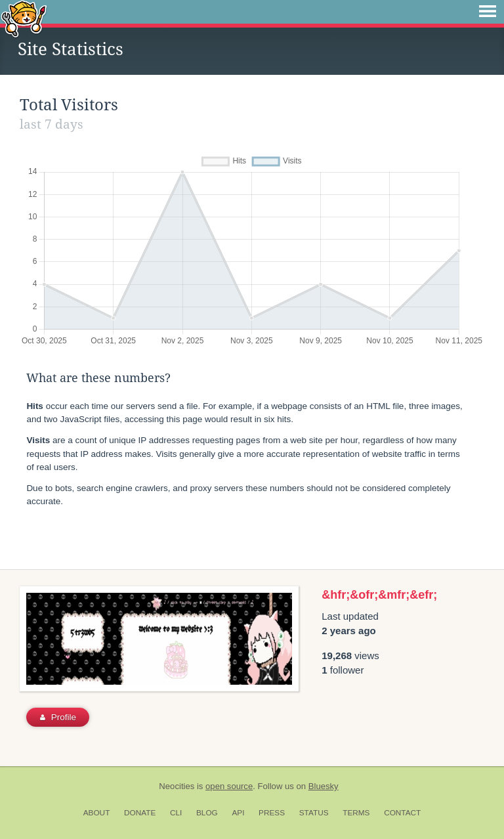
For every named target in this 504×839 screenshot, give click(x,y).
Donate (140, 813)
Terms (356, 813)
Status (314, 813)
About (97, 813)
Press (272, 813)
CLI (176, 813)
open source (229, 786)
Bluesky (324, 786)
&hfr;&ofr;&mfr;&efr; (379, 595)
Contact (402, 813)
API (238, 813)
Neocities (177, 786)
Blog (207, 813)
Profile (58, 717)
